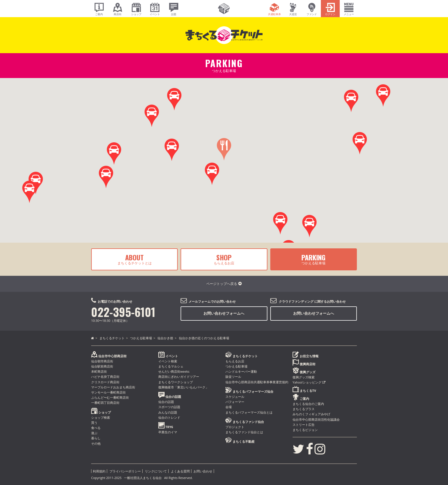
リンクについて (156, 471)
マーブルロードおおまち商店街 (113, 387)
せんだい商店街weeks (174, 371)
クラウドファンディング (296, 301)
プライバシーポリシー (125, 471)
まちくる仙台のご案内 (308, 404)
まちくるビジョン (305, 430)
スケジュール (235, 397)
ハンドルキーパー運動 (241, 371)
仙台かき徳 (165, 338)
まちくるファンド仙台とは (244, 432)
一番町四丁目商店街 (105, 403)
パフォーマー (235, 402)
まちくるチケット (112, 338)
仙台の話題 (166, 402)
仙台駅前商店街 (102, 366)
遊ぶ (94, 433)
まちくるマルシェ (171, 366)
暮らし (96, 438)
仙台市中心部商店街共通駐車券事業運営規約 (257, 382)
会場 (229, 407)
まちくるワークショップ (176, 382)
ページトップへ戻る (224, 284)
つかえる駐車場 (313, 259)
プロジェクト (235, 427)
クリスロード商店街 (105, 382)
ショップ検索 (101, 417)
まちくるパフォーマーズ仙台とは (249, 412)
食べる (96, 428)
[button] (360, 143)
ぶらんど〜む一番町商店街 (110, 397)
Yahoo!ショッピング (309, 382)
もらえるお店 (224, 259)
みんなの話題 (168, 412)
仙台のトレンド (169, 417)
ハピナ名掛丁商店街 (105, 377)
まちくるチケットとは (135, 259)
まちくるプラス (304, 409)
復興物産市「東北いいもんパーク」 (183, 387)
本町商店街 (99, 371)
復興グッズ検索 (304, 377)
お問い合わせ (203, 471)
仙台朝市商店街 (102, 361)
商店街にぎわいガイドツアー (179, 377)
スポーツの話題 (169, 407)
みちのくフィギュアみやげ (311, 414)
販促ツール (233, 377)
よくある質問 (180, 471)
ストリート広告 (304, 425)
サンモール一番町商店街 (108, 392)
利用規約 (99, 471)
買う (94, 423)
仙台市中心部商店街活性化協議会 (316, 419)
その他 (96, 443)
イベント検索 (168, 361)
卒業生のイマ (168, 432)
